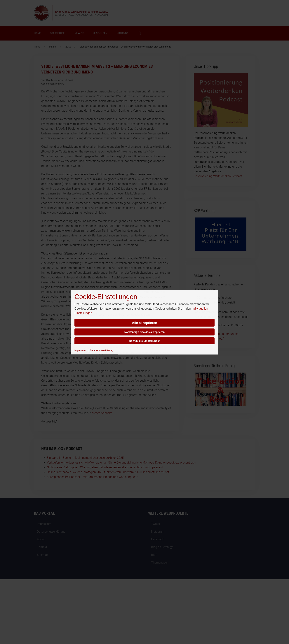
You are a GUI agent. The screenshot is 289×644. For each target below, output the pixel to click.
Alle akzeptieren (144, 323)
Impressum (80, 350)
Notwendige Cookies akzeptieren (145, 332)
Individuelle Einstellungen (145, 341)
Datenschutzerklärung (102, 350)
